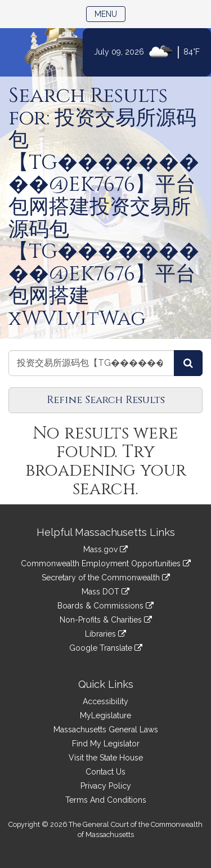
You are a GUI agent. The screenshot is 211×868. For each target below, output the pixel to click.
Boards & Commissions (105, 606)
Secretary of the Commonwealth (106, 578)
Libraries (105, 634)
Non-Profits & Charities (106, 620)
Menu (110, 13)
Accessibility (105, 701)
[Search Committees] (188, 363)
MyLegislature (105, 715)
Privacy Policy (106, 786)
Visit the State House (106, 758)
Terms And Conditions (106, 800)
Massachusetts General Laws (106, 730)
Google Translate (106, 648)
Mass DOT (105, 592)
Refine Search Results (106, 400)
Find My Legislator (106, 744)
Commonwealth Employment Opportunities (106, 563)
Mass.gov (105, 549)
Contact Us (105, 772)
